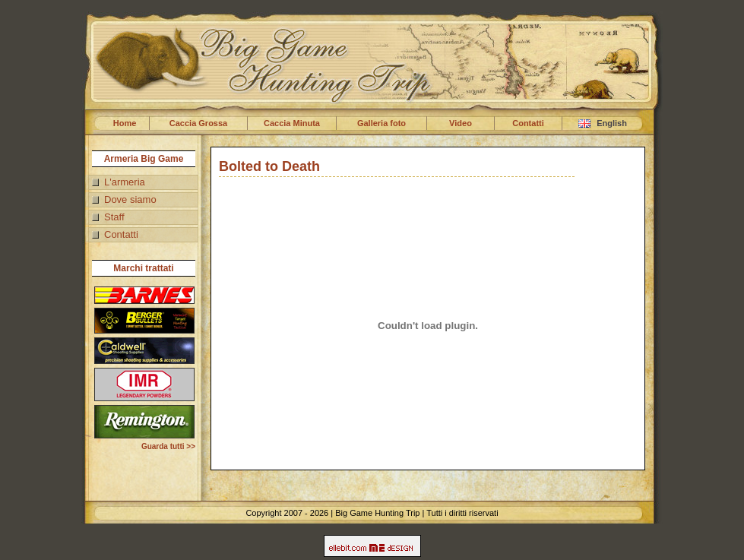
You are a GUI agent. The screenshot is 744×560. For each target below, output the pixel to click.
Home (125, 123)
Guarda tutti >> (168, 446)
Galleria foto (381, 123)
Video (461, 123)
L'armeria (125, 182)
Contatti (528, 123)
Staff (114, 217)
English (603, 123)
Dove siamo (130, 199)
